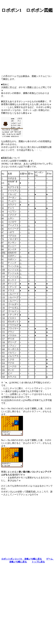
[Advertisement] (27, 43)
